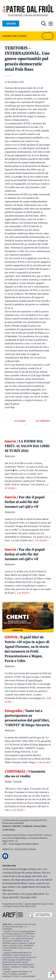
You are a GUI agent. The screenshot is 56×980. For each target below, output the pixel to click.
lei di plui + (11, 488)
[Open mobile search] (44, 24)
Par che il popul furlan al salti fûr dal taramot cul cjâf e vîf (25, 502)
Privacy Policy (40, 826)
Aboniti (11, 24)
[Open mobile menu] (51, 24)
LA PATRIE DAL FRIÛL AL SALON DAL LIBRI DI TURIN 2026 (27, 446)
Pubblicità (27, 826)
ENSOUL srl (8, 849)
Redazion (7, 826)
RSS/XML (17, 826)
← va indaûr (19, 421)
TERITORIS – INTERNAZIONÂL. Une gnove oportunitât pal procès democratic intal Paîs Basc (27, 59)
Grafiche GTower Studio (25, 849)
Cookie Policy (9, 830)
